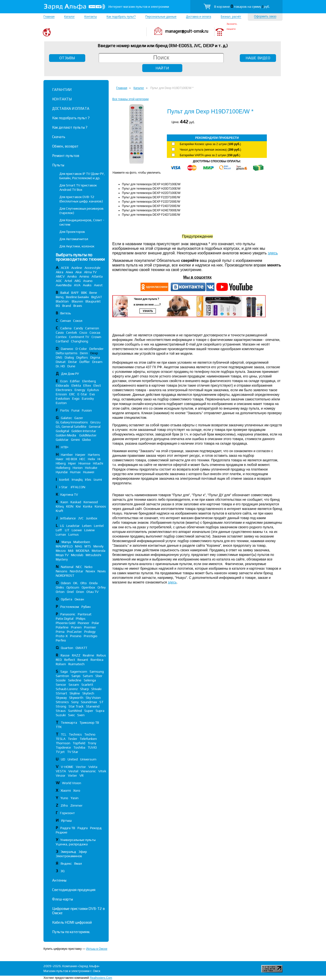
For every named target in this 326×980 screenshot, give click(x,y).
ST (101, 702)
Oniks (60, 587)
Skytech (88, 693)
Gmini (75, 440)
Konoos (100, 506)
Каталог (70, 17)
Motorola (99, 551)
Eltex (87, 385)
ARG (78, 281)
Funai (75, 410)
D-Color (81, 349)
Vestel (73, 771)
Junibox (92, 518)
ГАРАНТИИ (62, 90)
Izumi (98, 479)
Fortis (65, 410)
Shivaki (96, 689)
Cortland (62, 341)
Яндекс (66, 863)
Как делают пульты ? (70, 127)
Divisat (61, 362)
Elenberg (89, 381)
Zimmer (76, 805)
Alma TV (90, 272)
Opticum (73, 587)
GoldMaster (88, 435)
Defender (96, 349)
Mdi (71, 551)
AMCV (60, 276)
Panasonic (68, 614)
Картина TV (70, 494)
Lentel (99, 526)
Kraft (60, 511)
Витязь (66, 313)
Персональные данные (161, 17)
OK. (76, 583)
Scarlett (87, 685)
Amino (84, 276)
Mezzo (61, 551)
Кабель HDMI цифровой (72, 922)
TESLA (61, 739)
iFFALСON (78, 487)
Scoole (61, 680)
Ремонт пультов (66, 156)
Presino (76, 636)
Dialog (69, 357)
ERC (72, 394)
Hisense (85, 463)
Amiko (72, 276)
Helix (92, 459)
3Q (62, 871)
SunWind (75, 711)
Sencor (61, 685)
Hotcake (91, 468)
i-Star (64, 487)
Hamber (67, 455)
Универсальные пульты (78, 840)
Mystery (62, 559)
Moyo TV (62, 555)
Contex (61, 337)
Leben (87, 526)
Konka (88, 506)
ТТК (59, 727)
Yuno (64, 798)
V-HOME (67, 767)
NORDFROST (65, 575)
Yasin (74, 798)
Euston (61, 403)
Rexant (83, 660)
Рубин (86, 607)
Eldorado (62, 385)
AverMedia (64, 285)
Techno (90, 734)
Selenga (90, 680)
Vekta (93, 767)
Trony (92, 743)
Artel (68, 281)
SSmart (61, 693)
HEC (82, 459)
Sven (81, 715)
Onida (93, 583)
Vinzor (61, 775)
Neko (89, 567)
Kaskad (76, 502)
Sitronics (62, 702)
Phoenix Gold (66, 623)
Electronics (64, 390)
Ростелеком (70, 607)
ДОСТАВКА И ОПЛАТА (71, 108)
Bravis (78, 306)
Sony (75, 702)
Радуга (83, 828)
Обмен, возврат (65, 146)
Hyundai (62, 472)
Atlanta (97, 276)
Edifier (75, 381)
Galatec (66, 418)
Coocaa (95, 332)
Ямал (78, 863)
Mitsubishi (93, 555)
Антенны (59, 880)
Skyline (75, 693)
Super (89, 711)
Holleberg (63, 468)
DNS (59, 357)
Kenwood (91, 502)
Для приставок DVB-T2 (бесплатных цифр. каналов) (81, 199)
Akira (60, 272)
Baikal (65, 293)
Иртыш (66, 820)
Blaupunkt (93, 301)
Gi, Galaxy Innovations (72, 422)
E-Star (82, 394)
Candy (78, 328)
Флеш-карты (63, 899)
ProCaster (74, 632)
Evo (92, 394)
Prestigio (91, 636)
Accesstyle (92, 268)
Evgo (76, 398)
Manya (66, 542)
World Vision (72, 783)
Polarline (62, 627)
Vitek (102, 771)
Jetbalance (68, 518)
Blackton (63, 301)
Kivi (78, 506)
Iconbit (64, 479)
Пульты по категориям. (71, 932)
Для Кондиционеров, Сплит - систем (82, 222)
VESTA (61, 771)
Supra (100, 711)
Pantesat (85, 614)
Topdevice (63, 747)
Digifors (82, 357)
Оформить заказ (265, 16)
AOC (59, 281)
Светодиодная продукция (74, 890)
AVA (77, 285)
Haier (60, 459)
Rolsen (61, 664)
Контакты (91, 17)
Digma (95, 357)
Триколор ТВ (89, 722)
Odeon (66, 583)
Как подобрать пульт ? (71, 118)
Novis (102, 571)
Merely (98, 546)
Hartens (94, 455)
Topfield (79, 743)
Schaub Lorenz (67, 689)
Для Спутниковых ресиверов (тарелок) (81, 211)
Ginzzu (95, 422)
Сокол (78, 321)
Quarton (67, 648)
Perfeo (61, 640)
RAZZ (76, 655)
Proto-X (62, 636)
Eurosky (88, 398)
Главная (49, 17)
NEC (79, 567)
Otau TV (92, 592)
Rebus (101, 655)
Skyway (61, 698)
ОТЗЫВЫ (67, 58)
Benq (60, 297)
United (73, 759)
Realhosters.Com (101, 978)
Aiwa (69, 272)
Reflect (70, 660)
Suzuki (61, 715)
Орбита (67, 599)
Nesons (62, 571)
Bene (93, 293)
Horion (78, 468)
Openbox (88, 587)
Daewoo (67, 349)
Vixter (72, 775)
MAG (79, 546)
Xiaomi (66, 790)
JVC (81, 518)
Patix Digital (65, 619)
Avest (98, 285)
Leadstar (73, 526)
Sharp (85, 689)
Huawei (89, 472)
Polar (96, 623)
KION (70, 506)
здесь (273, 253)
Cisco (83, 332)
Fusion (87, 410)
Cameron (92, 328)
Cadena (66, 328)
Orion (80, 592)
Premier (90, 627)
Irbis (88, 479)
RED (59, 660)
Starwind (93, 706)
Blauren (77, 301)
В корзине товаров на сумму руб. (242, 7)
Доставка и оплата (199, 17)
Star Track (76, 706)
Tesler (73, 739)
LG (62, 526)
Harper (80, 455)
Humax (75, 472)
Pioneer (84, 623)
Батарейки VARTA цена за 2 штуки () (210, 155)
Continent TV (79, 337)
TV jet (60, 752)
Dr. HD (60, 366)
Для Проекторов (72, 232)
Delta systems (67, 353)
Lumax (61, 534)
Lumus (74, 534)
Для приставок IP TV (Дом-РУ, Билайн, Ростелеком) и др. (82, 176)
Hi (99, 459)
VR (81, 775)
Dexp (94, 353)
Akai (78, 272)
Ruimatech (76, 664)
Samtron (62, 676)
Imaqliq (77, 479)
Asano (88, 281)
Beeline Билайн (77, 297)
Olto (84, 583)
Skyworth (76, 698)
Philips (81, 619)
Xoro (77, 790)
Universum (88, 759)
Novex (90, 571)
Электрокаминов (69, 856)
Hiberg (61, 463)
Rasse (65, 655)
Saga (64, 671)
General (95, 427)
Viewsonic (88, 771)
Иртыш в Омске (97, 949)
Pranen (76, 627)
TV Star (73, 752)
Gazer (79, 418)
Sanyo (76, 676)
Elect (97, 385)
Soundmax (89, 702)
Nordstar (77, 571)
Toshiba (79, 747)
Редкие (62, 832)
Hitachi (98, 463)
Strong (61, 706)
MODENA (83, 551)
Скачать (59, 137)
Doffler (85, 362)
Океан (79, 599)
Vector (81, 767)
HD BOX (71, 459)
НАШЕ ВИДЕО (258, 58)
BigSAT (97, 297)
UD (63, 759)
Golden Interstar (84, 431)
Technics (75, 734)
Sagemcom (79, 671)
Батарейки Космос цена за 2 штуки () (210, 144)
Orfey (102, 587)
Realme (89, 655)
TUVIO (92, 747)
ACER (65, 268)
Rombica (97, 660)
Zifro (64, 805)
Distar (73, 362)
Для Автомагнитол (74, 239)
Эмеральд (68, 852)
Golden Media (66, 435)
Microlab (77, 555)
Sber (99, 676)
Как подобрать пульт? (121, 17)
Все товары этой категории (130, 99)
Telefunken (88, 739)
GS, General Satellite (71, 427)
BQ (58, 306)
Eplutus (93, 390)
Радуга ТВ (68, 828)
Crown (96, 337)
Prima (60, 632)
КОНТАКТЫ (62, 99)
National (67, 567)
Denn (84, 353)
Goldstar (62, 440)
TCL (64, 734)
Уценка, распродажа (72, 844)
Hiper (72, 463)
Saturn (88, 676)
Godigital (62, 431)
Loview (89, 530)
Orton (60, 592)
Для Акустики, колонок (77, 246)
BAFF (75, 293)
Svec (71, 715)
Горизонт (67, 813)
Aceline (77, 268)
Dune (71, 366)
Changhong (80, 341)
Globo (86, 440)
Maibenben (82, 542)
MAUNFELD (64, 546)
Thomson (63, 743)
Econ (64, 381)
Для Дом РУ (70, 374)
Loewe (77, 530)
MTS (88, 546)
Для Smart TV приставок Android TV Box (78, 187)
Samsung (97, 671)
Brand (67, 306)
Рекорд (96, 828)
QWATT (81, 648)
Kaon (64, 502)
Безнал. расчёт (231, 17)
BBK (84, 293)
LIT (67, 530)
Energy (80, 390)
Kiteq (60, 506)
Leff (59, 530)
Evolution (63, 398)
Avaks (87, 285)
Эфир (83, 852)
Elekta (76, 385)
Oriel (70, 592)
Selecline (75, 680)
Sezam (74, 685)
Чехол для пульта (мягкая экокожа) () (210, 150)
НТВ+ (65, 447)
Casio (60, 332)
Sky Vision (93, 698)
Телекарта (69, 722)
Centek (72, 332)
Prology (90, 632)
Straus (61, 711)
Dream (97, 362)
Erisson (61, 394)
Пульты (58, 165)
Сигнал (66, 321)
